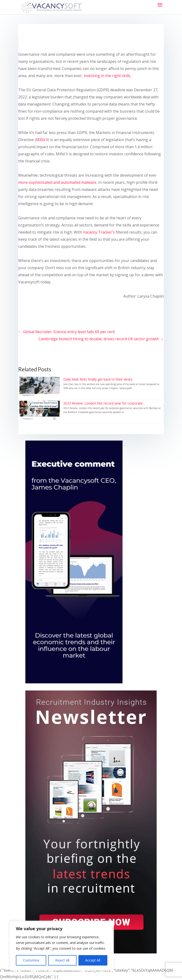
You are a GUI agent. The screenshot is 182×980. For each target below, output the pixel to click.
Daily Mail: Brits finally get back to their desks (98, 379)
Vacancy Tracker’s (99, 232)
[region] (62, 946)
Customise (31, 960)
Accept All (93, 960)
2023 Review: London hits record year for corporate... (104, 403)
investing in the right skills (107, 76)
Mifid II (42, 140)
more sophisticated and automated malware (57, 182)
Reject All (62, 960)
